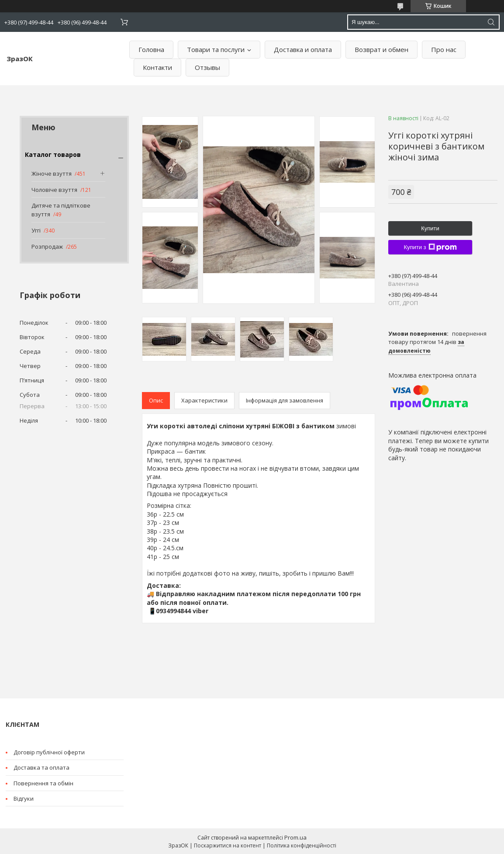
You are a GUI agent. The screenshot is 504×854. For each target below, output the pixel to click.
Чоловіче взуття (54, 190)
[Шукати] (491, 22)
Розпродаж (47, 246)
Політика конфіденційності (302, 845)
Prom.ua (295, 837)
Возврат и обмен (381, 49)
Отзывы (207, 67)
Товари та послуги (216, 49)
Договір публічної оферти (49, 752)
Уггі (36, 230)
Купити (430, 228)
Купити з (430, 247)
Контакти (157, 67)
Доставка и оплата (303, 49)
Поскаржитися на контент (228, 845)
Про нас (444, 49)
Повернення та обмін (43, 783)
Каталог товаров (53, 154)
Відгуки (24, 798)
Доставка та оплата (41, 767)
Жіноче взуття (52, 174)
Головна (151, 49)
